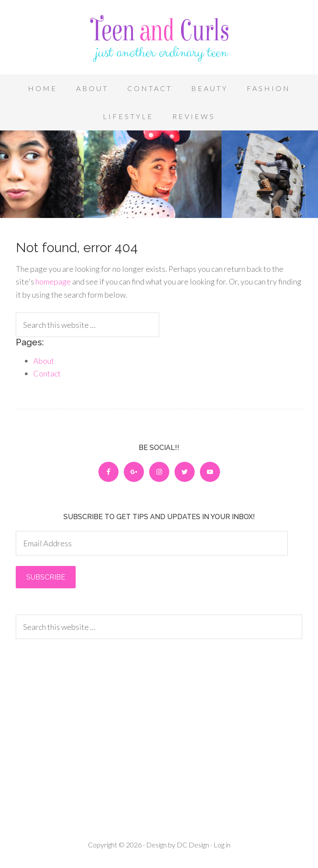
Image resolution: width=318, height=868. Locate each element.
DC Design (192, 845)
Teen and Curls (159, 39)
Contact (47, 373)
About (44, 361)
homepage (53, 281)
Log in (222, 845)
